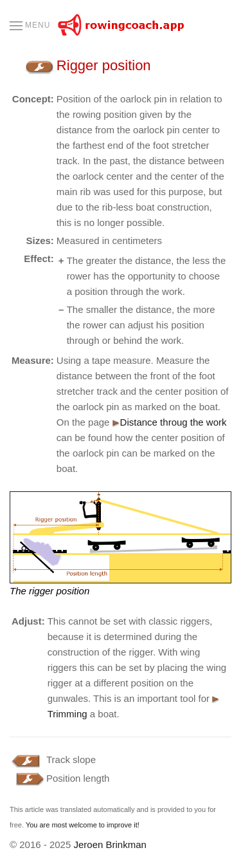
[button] (30, 26)
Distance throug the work (170, 422)
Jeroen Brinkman (110, 844)
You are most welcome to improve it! (83, 825)
